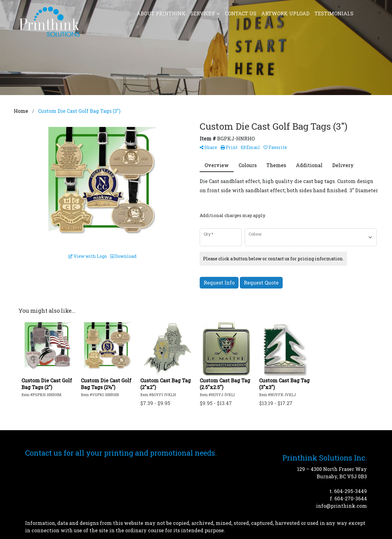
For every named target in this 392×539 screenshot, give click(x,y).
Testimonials (334, 13)
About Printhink (161, 13)
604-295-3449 (351, 491)
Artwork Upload (285, 13)
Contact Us (241, 13)
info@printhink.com (341, 506)
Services (203, 13)
